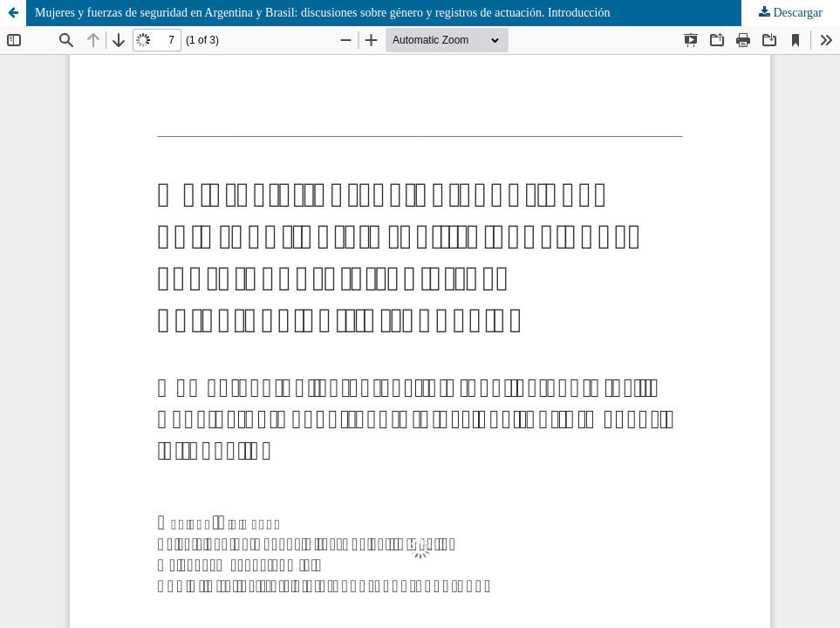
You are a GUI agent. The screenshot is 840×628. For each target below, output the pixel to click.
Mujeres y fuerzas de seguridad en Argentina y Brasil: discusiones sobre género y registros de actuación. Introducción (323, 13)
